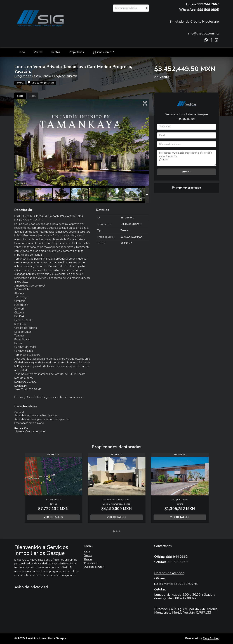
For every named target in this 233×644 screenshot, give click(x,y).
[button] (19, 490)
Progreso (59, 76)
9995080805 (187, 119)
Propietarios (76, 52)
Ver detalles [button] (53, 517)
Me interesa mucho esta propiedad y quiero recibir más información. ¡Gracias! (187, 158)
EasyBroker (211, 638)
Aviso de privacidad (31, 587)
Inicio (22, 52)
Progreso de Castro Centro (33, 76)
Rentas (56, 52)
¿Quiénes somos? (103, 52)
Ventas (38, 52)
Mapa (33, 96)
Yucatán (72, 76)
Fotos (20, 96)
